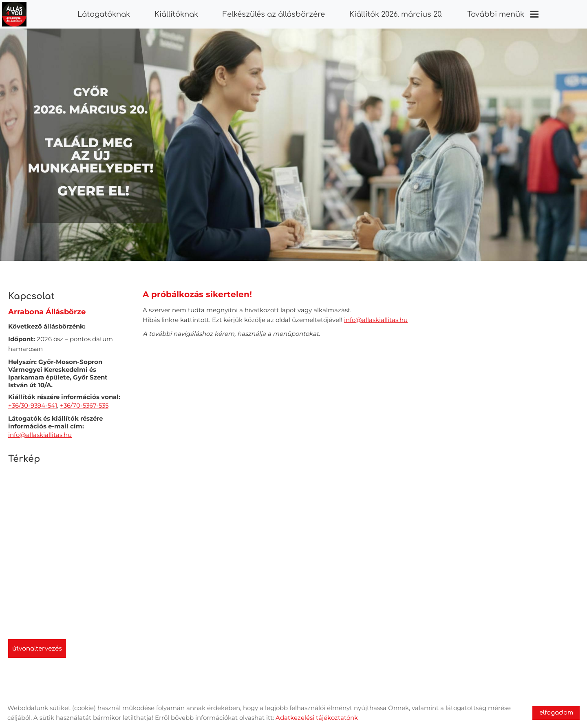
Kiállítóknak (176, 14)
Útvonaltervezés (37, 645)
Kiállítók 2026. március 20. (396, 14)
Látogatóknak (104, 14)
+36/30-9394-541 (33, 401)
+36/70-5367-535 (84, 401)
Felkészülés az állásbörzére (274, 14)
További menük (502, 14)
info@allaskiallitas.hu (40, 431)
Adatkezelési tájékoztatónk (317, 718)
